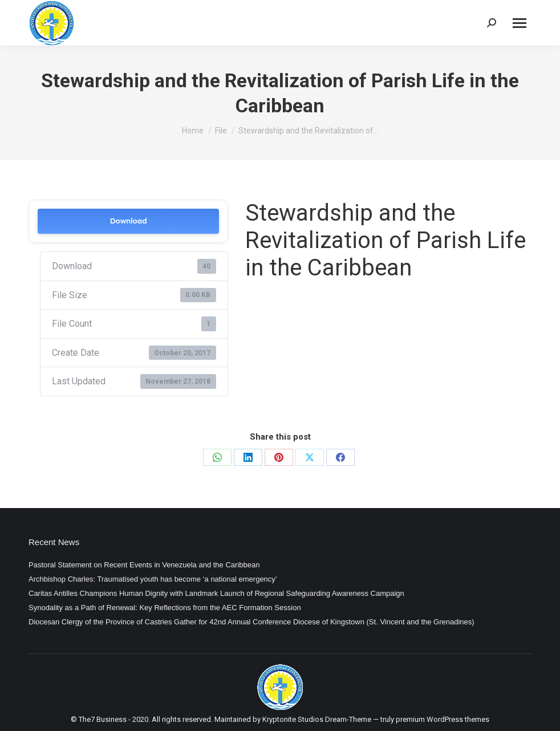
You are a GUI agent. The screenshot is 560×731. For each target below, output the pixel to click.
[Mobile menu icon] (520, 23)
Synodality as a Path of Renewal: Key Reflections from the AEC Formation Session (165, 608)
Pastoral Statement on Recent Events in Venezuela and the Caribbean (144, 565)
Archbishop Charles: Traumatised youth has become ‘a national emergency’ (153, 579)
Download (128, 221)
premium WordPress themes (443, 719)
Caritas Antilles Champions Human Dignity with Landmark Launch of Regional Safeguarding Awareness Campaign (216, 593)
